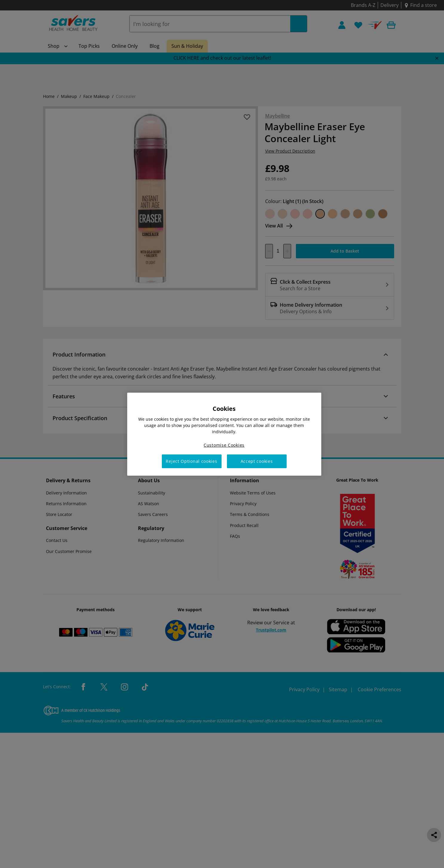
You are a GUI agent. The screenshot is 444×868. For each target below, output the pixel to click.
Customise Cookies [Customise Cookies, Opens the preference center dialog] (224, 445)
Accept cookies (257, 461)
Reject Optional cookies (191, 461)
